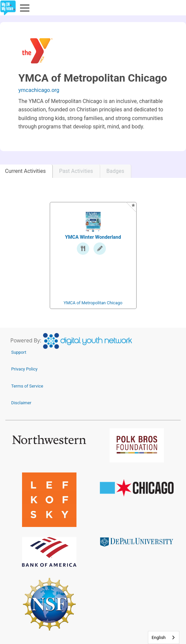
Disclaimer (21, 403)
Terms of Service (27, 386)
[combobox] (164, 637)
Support (19, 352)
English (159, 637)
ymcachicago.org (39, 90)
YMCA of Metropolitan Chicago (93, 303)
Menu (24, 8)
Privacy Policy (25, 369)
